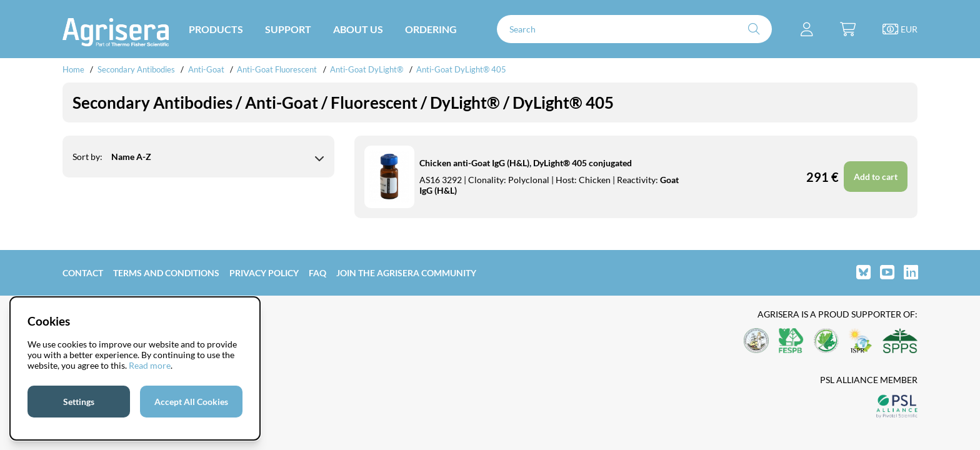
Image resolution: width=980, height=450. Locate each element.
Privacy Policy (264, 273)
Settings (79, 402)
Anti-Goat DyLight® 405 (461, 69)
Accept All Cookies (191, 402)
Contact (83, 273)
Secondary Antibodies (136, 69)
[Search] (634, 29)
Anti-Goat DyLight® (367, 69)
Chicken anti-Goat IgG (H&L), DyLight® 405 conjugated (526, 163)
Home (73, 69)
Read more (150, 365)
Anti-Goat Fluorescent (277, 69)
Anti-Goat (206, 69)
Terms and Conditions (166, 273)
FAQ (317, 273)
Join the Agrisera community (406, 273)
